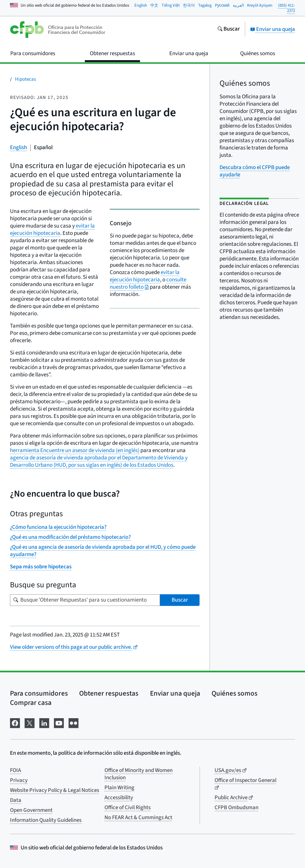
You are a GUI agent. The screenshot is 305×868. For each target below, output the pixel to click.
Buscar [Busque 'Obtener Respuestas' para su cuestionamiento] (180, 600)
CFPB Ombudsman (236, 808)
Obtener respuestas (109, 693)
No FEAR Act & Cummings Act (138, 818)
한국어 (189, 5)
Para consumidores (39, 693)
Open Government (31, 810)
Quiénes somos (234, 693)
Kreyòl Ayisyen (260, 5)
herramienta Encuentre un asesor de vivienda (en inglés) (75, 450)
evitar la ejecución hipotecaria (145, 276)
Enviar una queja (273, 29)
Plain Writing (119, 788)
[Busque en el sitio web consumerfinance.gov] (229, 30)
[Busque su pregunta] (85, 600)
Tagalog (205, 5)
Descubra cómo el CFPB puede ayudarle (255, 171)
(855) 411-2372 (287, 8)
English (141, 5)
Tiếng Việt (171, 5)
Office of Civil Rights (128, 808)
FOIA (15, 770)
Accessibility (119, 798)
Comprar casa (31, 703)
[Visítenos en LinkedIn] (44, 723)
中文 (154, 5)
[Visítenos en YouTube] (59, 723)
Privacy (19, 780)
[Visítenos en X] (30, 723)
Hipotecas (25, 79)
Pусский (222, 5)
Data (16, 800)
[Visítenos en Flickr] (74, 723)
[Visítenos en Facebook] (15, 723)
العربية (238, 5)
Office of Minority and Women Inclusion (139, 774)
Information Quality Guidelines (46, 820)
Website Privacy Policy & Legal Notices (55, 790)
